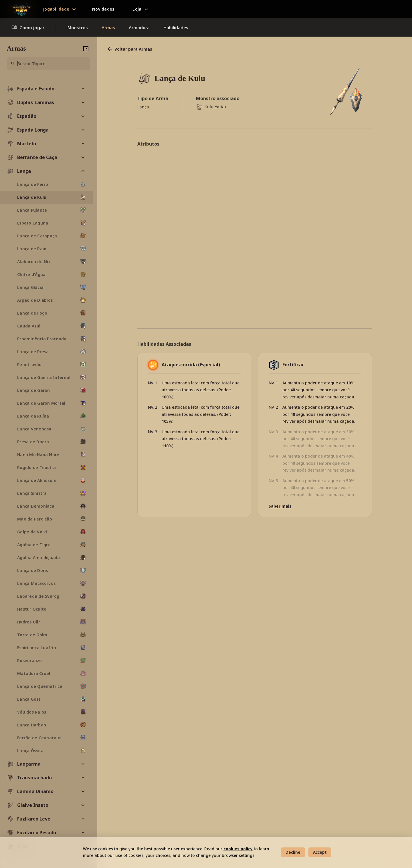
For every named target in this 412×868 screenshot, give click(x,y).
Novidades (103, 9)
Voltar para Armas (129, 49)
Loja (137, 9)
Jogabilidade (56, 9)
